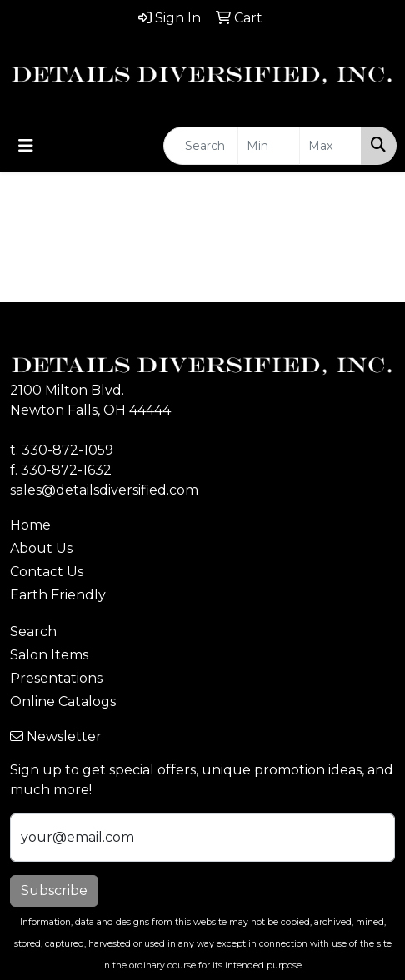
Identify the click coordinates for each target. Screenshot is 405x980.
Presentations (56, 678)
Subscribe (54, 890)
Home (30, 525)
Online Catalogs (63, 701)
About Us (41, 548)
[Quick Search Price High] (330, 146)
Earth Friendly (58, 595)
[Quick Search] (201, 146)
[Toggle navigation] (26, 146)
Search (33, 632)
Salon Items (49, 655)
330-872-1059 (67, 450)
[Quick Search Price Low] (269, 146)
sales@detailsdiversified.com (104, 490)
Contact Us (47, 572)
